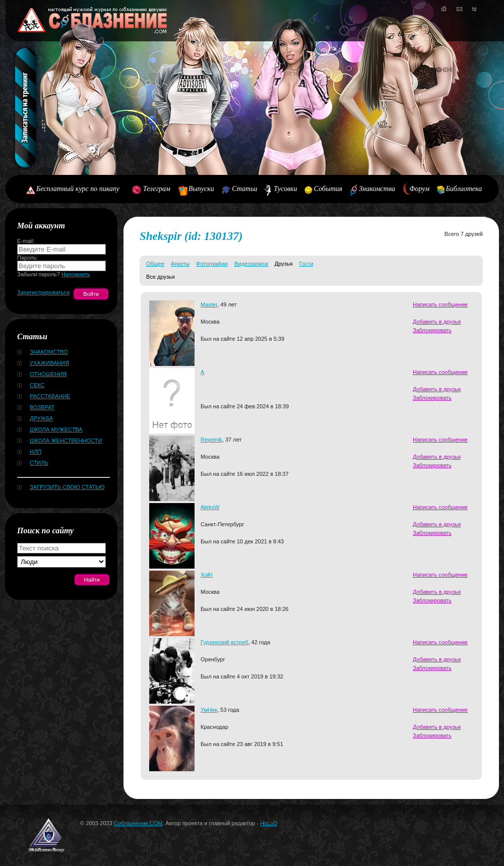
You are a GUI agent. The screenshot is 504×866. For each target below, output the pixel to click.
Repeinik (211, 440)
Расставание (50, 396)
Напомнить (76, 274)
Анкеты (180, 264)
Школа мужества (56, 429)
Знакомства (377, 189)
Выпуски (201, 189)
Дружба (41, 418)
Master (209, 304)
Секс (37, 385)
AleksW (210, 507)
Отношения (48, 374)
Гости (306, 264)
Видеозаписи (251, 264)
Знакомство (49, 352)
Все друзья (161, 277)
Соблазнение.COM (138, 823)
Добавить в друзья (437, 322)
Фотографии (212, 264)
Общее (155, 264)
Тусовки (285, 189)
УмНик (209, 710)
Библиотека (464, 189)
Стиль (39, 463)
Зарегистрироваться (43, 292)
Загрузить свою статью (67, 487)
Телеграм (157, 189)
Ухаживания (49, 363)
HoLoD (269, 823)
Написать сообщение (440, 304)
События (328, 189)
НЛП (36, 452)
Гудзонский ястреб (224, 642)
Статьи (244, 189)
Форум (419, 189)
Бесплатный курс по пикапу (78, 189)
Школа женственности (66, 441)
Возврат (42, 407)
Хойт (207, 575)
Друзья (284, 264)
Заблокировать (432, 330)
